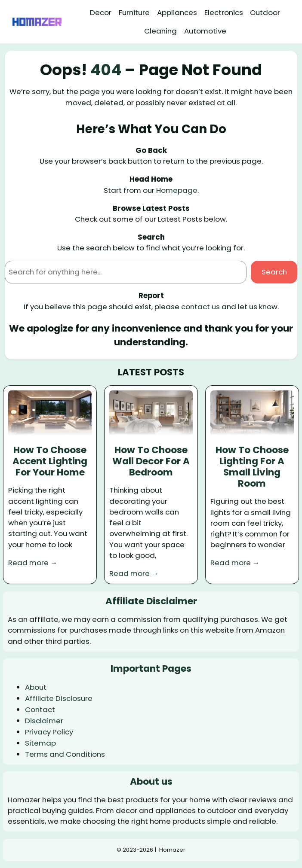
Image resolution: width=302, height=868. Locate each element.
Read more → (33, 563)
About (36, 687)
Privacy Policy (49, 732)
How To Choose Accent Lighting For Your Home (50, 461)
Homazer (172, 850)
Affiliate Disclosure (59, 698)
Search (274, 272)
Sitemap (40, 743)
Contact (40, 710)
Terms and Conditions (65, 754)
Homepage (177, 190)
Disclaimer (44, 721)
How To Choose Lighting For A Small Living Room (252, 467)
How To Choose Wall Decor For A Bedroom (151, 461)
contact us (200, 307)
